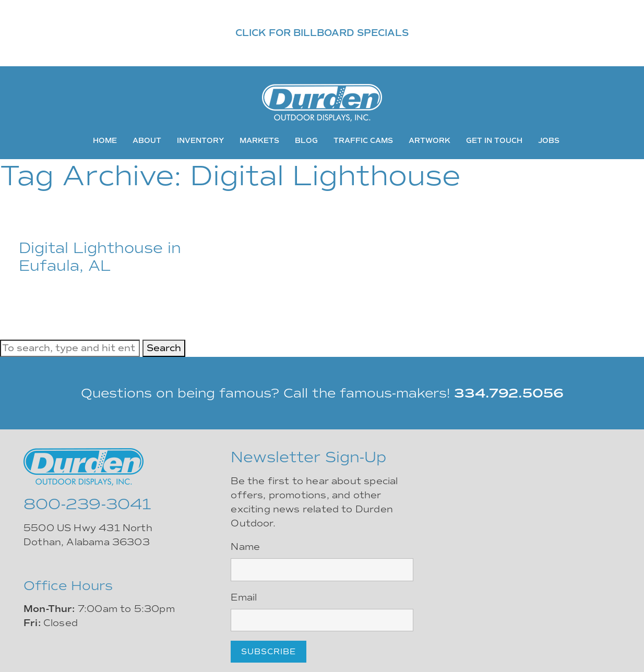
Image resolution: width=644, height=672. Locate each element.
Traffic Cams (363, 141)
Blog (306, 141)
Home (105, 141)
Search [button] (164, 348)
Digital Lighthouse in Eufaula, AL (100, 257)
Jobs (549, 141)
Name (245, 547)
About (147, 141)
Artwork (430, 141)
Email (244, 597)
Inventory (200, 141)
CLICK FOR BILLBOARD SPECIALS (322, 33)
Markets (259, 141)
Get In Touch (494, 141)
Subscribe (269, 652)
